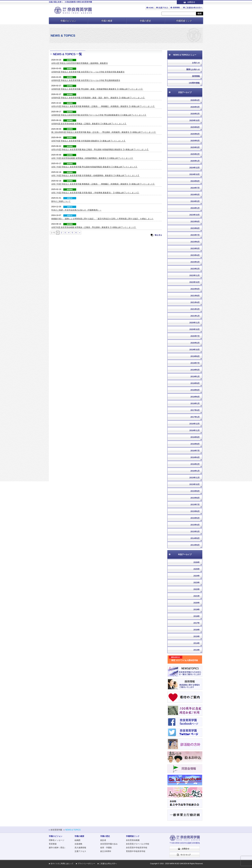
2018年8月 (195, 390)
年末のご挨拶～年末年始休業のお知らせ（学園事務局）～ (76, 210)
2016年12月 (194, 424)
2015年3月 (195, 532)
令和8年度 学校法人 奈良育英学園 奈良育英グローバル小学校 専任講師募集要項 (86, 80)
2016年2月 (195, 464)
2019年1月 (195, 377)
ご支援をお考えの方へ (108, 864)
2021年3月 (195, 309)
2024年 (197, 576)
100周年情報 (194, 83)
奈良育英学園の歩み (109, 844)
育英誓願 (53, 844)
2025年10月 (194, 120)
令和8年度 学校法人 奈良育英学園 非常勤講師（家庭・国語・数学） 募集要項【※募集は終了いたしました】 (98, 98)
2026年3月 (195, 107)
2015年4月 (195, 525)
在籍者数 (78, 844)
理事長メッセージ (57, 840)
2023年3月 (195, 262)
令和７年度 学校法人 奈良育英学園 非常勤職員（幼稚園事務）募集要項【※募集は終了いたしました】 (95, 176)
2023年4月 (195, 255)
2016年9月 (195, 437)
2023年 (197, 583)
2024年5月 (195, 195)
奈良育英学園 (56, 830)
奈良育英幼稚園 (133, 840)
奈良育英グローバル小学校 (138, 844)
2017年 (197, 623)
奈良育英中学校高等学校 (137, 848)
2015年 (197, 636)
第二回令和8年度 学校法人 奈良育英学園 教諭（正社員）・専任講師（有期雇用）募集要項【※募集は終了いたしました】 (104, 132)
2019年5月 (195, 370)
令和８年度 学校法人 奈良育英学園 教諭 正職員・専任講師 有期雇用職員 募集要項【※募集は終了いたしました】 (100, 150)
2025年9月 (195, 127)
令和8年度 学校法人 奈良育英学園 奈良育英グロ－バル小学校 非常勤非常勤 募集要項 (88, 72)
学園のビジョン (68, 21)
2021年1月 (195, 316)
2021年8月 (195, 296)
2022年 (197, 589)
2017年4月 (195, 410)
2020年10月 (194, 329)
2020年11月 (194, 323)
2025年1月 (195, 161)
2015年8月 (195, 498)
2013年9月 (195, 545)
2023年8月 (195, 228)
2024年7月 (195, 188)
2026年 (197, 562)
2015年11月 (194, 478)
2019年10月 (194, 350)
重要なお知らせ (193, 69)
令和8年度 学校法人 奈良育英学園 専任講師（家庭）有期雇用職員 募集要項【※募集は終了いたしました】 (97, 89)
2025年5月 (195, 141)
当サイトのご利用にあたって (62, 864)
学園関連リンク (184, 21)
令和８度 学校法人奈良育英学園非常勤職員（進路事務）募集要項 (79, 63)
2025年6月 (195, 134)
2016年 (197, 630)
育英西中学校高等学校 (136, 851)
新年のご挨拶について (61, 201)
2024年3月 (195, 201)
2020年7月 (195, 336)
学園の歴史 (145, 21)
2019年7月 (195, 363)
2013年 (197, 650)
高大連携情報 (80, 848)
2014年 (197, 643)
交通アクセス (80, 851)
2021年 (197, 596)
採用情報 (196, 76)
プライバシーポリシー (86, 864)
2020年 (197, 603)
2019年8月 (195, 356)
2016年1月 (195, 471)
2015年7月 (195, 505)
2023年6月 (195, 242)
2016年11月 (194, 430)
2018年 (197, 616)
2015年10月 (194, 484)
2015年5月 (195, 518)
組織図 (77, 840)
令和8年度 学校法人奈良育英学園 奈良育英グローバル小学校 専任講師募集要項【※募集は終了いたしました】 (99, 115)
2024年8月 (195, 181)
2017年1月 (195, 417)
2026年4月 (195, 100)
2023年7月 (195, 235)
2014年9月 (195, 538)
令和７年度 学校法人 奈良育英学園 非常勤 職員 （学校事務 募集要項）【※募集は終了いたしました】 (95, 193)
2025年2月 (195, 154)
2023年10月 (194, 215)
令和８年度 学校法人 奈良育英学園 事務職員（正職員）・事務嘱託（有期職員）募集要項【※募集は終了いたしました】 (103, 106)
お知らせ (196, 63)
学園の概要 (107, 21)
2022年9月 (195, 289)
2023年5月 (195, 249)
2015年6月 (195, 511)
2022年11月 (194, 275)
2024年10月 (194, 174)
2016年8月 (195, 444)
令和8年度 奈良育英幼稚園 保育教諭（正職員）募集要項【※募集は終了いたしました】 (89, 124)
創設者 (103, 840)
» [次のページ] (80, 233)
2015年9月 (195, 491)
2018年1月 (195, 404)
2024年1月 (195, 208)
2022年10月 (194, 282)
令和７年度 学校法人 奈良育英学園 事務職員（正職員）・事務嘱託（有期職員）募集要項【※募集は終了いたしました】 (103, 184)
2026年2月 (195, 114)
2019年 (197, 610)
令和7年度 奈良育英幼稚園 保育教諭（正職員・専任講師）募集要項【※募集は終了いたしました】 (94, 227)
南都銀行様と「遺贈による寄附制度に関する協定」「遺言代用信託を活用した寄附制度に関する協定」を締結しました (102, 219)
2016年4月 (195, 457)
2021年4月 (195, 302)
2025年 (197, 569)
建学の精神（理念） (58, 848)
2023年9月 (195, 222)
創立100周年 (106, 851)
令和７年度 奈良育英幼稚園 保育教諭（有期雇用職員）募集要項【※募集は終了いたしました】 (92, 158)
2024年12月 (194, 168)
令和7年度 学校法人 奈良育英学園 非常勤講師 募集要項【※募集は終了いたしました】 (89, 141)
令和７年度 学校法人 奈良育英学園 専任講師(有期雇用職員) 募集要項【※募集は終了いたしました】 (94, 167)
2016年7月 (195, 451)
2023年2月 (195, 269)
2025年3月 (195, 147)
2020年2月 (195, 343)
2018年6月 (195, 397)
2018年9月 (195, 383)
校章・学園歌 (106, 848)
